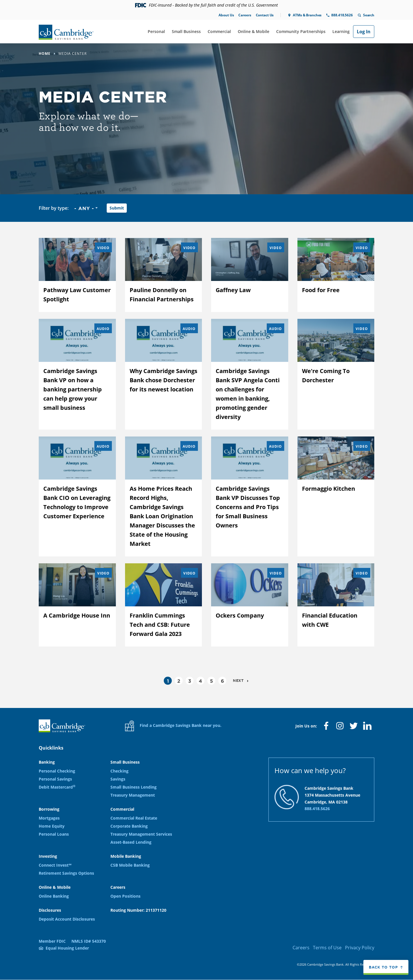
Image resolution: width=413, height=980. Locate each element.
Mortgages (49, 818)
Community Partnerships (301, 31)
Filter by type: (54, 208)
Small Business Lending (134, 787)
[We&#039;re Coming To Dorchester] (336, 374)
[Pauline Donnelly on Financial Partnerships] (164, 275)
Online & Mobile (254, 31)
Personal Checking (57, 771)
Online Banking (54, 896)
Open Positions (125, 896)
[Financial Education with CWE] (336, 605)
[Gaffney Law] (250, 275)
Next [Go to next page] (239, 680)
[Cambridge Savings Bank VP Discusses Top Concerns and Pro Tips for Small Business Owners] (250, 496)
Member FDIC (52, 941)
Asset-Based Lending (131, 842)
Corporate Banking (129, 826)
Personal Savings (55, 779)
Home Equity (52, 826)
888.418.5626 (342, 15)
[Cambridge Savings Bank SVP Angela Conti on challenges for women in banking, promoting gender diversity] (250, 374)
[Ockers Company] (250, 605)
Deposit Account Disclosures (67, 919)
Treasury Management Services (141, 834)
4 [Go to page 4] (200, 681)
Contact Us (265, 15)
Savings (118, 779)
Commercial (219, 31)
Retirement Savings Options (66, 873)
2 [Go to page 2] (179, 681)
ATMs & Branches (307, 15)
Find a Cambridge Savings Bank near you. (173, 726)
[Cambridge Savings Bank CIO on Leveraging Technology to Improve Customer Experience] (77, 496)
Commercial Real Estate (134, 818)
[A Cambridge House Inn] (77, 605)
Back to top (383, 968)
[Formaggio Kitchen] (336, 496)
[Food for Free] (336, 275)
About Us (226, 15)
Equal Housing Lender (67, 948)
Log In (364, 32)
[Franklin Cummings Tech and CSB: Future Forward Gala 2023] (164, 605)
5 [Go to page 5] (212, 681)
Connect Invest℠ (55, 865)
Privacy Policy (360, 948)
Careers (245, 15)
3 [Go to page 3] (190, 681)
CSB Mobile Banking (130, 865)
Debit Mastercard (57, 787)
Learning (341, 31)
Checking (119, 771)
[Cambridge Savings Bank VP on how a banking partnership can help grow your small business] (77, 374)
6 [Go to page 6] (222, 681)
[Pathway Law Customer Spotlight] (77, 275)
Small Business (186, 31)
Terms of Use (327, 948)
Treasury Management (133, 795)
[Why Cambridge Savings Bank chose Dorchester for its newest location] (164, 374)
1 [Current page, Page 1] (168, 681)
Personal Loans (54, 834)
